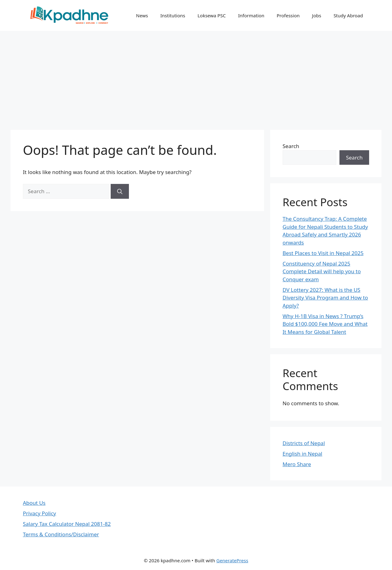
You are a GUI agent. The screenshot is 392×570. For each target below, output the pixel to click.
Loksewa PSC (212, 15)
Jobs (317, 15)
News (142, 15)
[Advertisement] (196, 77)
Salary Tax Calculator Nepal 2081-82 (67, 524)
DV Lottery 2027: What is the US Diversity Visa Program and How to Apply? (325, 298)
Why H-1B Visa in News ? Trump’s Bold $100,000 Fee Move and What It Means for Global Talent (325, 324)
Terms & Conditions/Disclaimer (61, 534)
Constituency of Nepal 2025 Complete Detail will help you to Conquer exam (322, 271)
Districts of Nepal (304, 443)
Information (251, 15)
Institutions (173, 15)
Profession (288, 15)
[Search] (120, 191)
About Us (34, 503)
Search (291, 146)
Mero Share (297, 464)
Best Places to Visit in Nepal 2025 (323, 253)
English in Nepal (302, 454)
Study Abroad (348, 15)
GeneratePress (232, 560)
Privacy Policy (39, 513)
